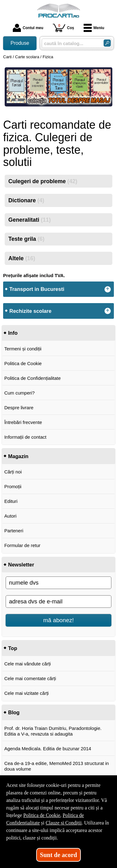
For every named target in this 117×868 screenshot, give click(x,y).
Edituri (11, 501)
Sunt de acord (58, 855)
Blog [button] (14, 712)
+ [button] (108, 289)
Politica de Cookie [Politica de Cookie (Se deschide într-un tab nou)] (42, 815)
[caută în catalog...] (70, 43)
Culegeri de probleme (43, 181)
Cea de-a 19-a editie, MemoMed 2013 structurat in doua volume (57, 766)
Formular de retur (22, 545)
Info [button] (13, 333)
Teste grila (27, 239)
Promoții (13, 486)
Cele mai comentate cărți (30, 678)
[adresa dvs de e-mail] (58, 602)
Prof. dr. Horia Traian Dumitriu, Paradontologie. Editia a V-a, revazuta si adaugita (53, 731)
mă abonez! (59, 620)
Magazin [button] (18, 456)
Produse (20, 43)
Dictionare (26, 200)
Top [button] (13, 648)
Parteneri (14, 531)
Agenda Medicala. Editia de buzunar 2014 (48, 749)
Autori (10, 516)
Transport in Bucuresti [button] (37, 289)
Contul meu (28, 28)
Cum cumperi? (20, 393)
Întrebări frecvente (23, 422)
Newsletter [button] (21, 565)
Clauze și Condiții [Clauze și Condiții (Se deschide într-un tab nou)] (64, 823)
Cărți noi (13, 472)
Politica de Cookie (23, 363)
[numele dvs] (58, 583)
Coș (63, 28)
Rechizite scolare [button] (30, 311)
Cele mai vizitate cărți (27, 693)
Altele (22, 258)
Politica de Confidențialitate (33, 378)
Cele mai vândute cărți (28, 664)
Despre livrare (19, 408)
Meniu (94, 28)
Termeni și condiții (23, 349)
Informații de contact (25, 437)
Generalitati (30, 220)
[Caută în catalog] (107, 43)
